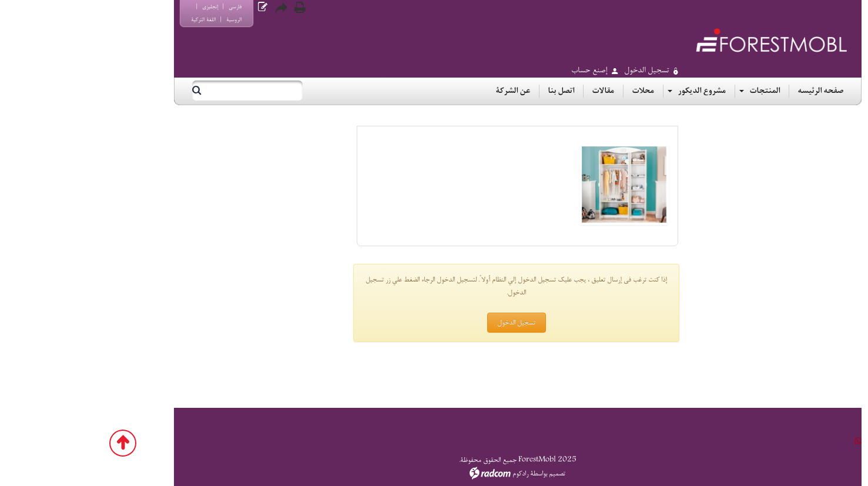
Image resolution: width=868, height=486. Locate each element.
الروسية (150, 20)
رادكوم (437, 474)
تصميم (474, 474)
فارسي (152, 7)
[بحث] (174, 91)
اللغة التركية (120, 20)
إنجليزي (127, 7)
